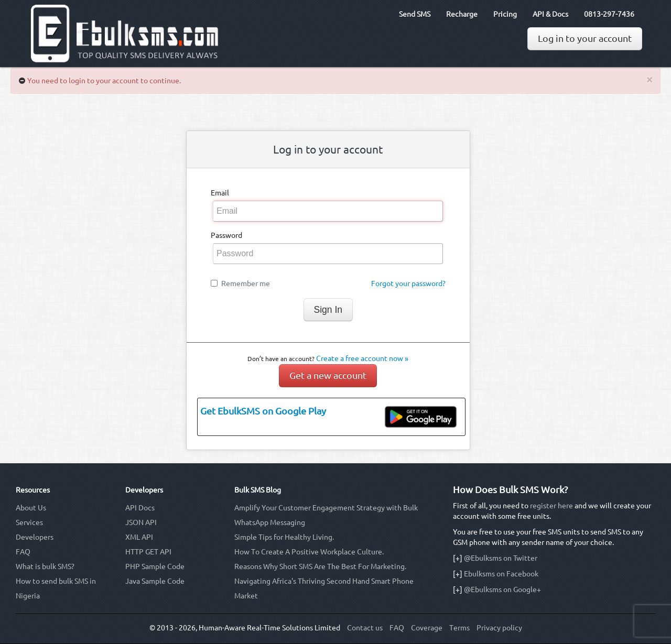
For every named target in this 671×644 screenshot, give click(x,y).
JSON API (141, 522)
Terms (459, 628)
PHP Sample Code (155, 566)
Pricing (505, 14)
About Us (31, 508)
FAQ (23, 552)
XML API (139, 537)
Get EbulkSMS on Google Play (263, 411)
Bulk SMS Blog (258, 490)
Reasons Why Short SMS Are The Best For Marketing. (320, 566)
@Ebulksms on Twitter (501, 558)
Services (29, 522)
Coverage (427, 628)
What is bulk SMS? (45, 566)
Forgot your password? (408, 283)
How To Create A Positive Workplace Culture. (309, 552)
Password (226, 235)
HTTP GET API (148, 552)
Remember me (246, 283)
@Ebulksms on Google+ (502, 590)
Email (220, 193)
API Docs (140, 508)
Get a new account (328, 375)
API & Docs (550, 14)
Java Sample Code (155, 581)
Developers (35, 537)
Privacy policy (499, 628)
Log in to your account (585, 39)
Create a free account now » (362, 358)
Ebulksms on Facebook (501, 574)
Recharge (462, 14)
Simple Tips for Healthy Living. (284, 537)
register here (551, 506)
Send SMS (415, 14)
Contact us (365, 628)
